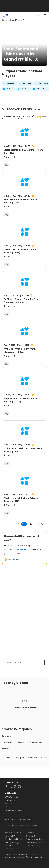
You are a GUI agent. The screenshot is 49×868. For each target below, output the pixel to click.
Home (4, 20)
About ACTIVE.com (13, 833)
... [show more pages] (12, 524)
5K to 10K (9, 804)
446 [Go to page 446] (30, 524)
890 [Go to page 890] (41, 524)
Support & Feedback (9, 847)
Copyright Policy (33, 836)
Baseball (21, 742)
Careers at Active (34, 839)
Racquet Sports (37, 742)
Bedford (32, 758)
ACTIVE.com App (12, 797)
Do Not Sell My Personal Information (21, 825)
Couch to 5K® (11, 800)
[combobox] (11, 117)
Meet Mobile (10, 807)
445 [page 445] (24, 524)
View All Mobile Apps (14, 810)
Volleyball (8, 742)
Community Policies (35, 842)
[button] (27, 117)
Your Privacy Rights (13, 839)
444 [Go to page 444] (17, 524)
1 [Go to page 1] (7, 524)
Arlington (19, 758)
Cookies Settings (34, 846)
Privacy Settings (12, 842)
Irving (6, 758)
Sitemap (30, 833)
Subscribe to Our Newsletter (17, 819)
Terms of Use (11, 836)
